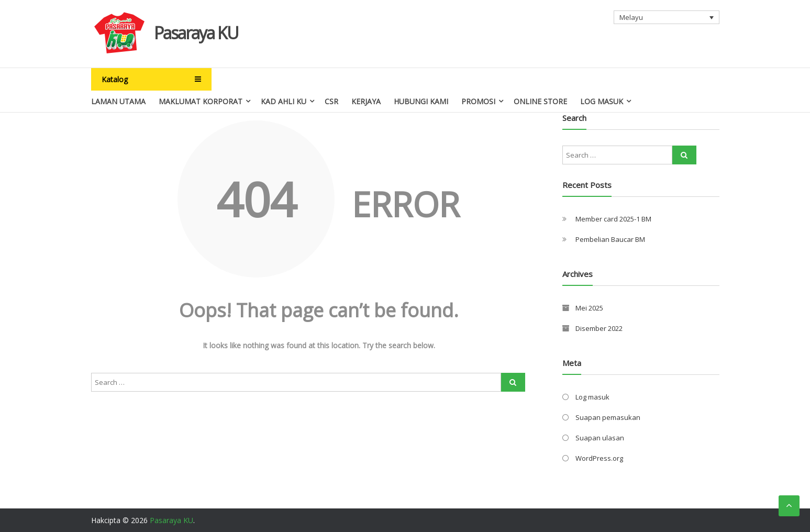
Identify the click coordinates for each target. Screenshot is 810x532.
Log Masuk (602, 101)
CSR (331, 101)
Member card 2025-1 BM (613, 219)
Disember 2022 (599, 328)
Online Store (540, 101)
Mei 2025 (589, 308)
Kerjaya (366, 101)
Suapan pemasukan (608, 417)
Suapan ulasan (600, 438)
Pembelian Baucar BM (610, 239)
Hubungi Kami (421, 101)
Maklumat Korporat (201, 101)
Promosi (478, 101)
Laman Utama (118, 101)
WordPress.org (599, 458)
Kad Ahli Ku (284, 101)
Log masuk (592, 397)
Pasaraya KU (196, 33)
